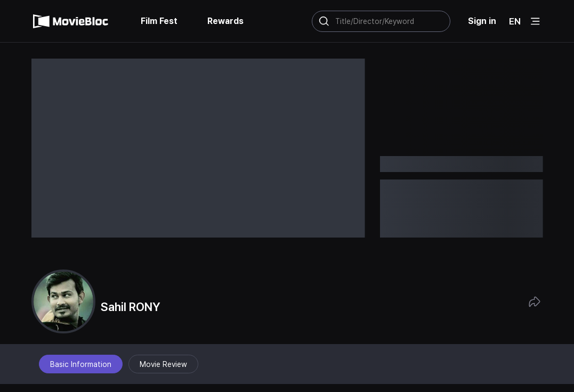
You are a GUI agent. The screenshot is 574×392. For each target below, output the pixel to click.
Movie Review (163, 364)
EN (515, 21)
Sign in (482, 21)
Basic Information (81, 364)
